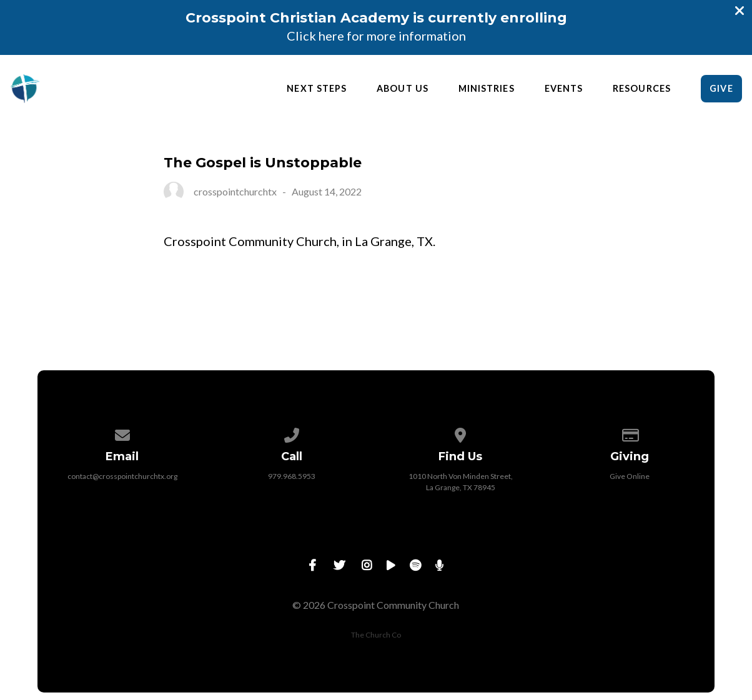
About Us (403, 89)
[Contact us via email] (122, 433)
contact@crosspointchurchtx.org (122, 476)
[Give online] (630, 433)
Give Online (630, 476)
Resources (642, 89)
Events (564, 89)
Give (721, 88)
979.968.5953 (292, 476)
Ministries (487, 89)
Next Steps (317, 89)
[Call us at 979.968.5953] (292, 433)
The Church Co (376, 635)
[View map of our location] (461, 433)
